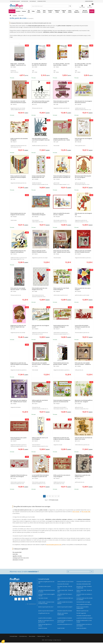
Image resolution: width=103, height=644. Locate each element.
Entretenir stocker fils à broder (65, 611)
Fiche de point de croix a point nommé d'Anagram (18, 438)
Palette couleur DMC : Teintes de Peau (65, 591)
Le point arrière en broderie (45, 618)
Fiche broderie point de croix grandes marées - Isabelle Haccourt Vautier (61, 364)
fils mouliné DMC (17, 552)
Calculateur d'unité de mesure (84, 616)
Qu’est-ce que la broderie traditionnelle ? (82, 608)
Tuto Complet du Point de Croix (84, 604)
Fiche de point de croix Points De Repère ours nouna (84, 438)
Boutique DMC (25, 1)
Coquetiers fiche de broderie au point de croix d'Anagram (19, 476)
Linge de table (64, 11)
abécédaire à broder (18, 560)
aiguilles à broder (17, 556)
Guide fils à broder (43, 628)
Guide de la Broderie (81, 628)
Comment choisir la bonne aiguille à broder (46, 595)
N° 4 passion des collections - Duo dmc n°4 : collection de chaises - (40, 65)
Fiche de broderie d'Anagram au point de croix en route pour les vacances (62, 177)
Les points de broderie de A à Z (65, 624)
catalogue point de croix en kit (21, 558)
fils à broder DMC (86, 512)
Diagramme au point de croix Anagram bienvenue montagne (62, 438)
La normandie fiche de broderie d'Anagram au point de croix (40, 476)
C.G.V (48, 636)
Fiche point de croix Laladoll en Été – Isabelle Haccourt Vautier (19, 401)
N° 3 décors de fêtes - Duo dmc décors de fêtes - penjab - (83, 64)
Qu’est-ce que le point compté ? (65, 607)
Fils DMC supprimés (81, 613)
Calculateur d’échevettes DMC (84, 584)
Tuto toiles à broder (43, 598)
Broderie (18, 11)
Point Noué (44, 11)
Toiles (33, 11)
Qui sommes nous (23, 636)
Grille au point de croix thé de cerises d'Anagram (40, 401)
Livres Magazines (77, 11)
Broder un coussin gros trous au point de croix (46, 621)
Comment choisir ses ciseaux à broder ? (65, 595)
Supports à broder (57, 11)
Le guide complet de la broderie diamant (65, 603)
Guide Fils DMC (61, 628)
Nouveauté (12, 11)
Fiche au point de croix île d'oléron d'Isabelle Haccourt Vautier (39, 252)
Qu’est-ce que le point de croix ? (46, 607)
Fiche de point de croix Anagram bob (83, 214)
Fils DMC (29, 11)
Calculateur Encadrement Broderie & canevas (47, 591)
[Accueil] (10, 15)
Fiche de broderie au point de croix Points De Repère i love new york (41, 140)
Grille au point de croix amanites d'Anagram (19, 139)
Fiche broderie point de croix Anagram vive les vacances (18, 214)
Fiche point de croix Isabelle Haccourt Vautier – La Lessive (18, 289)
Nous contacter (32, 636)
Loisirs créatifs (70, 11)
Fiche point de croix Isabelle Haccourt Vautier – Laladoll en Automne (83, 364)
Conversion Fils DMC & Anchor (84, 582)
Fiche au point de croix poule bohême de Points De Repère (18, 177)
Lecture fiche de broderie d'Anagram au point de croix (82, 326)
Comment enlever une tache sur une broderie (84, 625)
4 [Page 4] (53, 496)
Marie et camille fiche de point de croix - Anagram (61, 214)
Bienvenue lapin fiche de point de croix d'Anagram (83, 177)
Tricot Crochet (39, 11)
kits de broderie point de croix (54, 545)
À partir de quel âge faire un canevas (45, 625)
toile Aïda (15, 554)
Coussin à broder (50, 11)
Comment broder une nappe (83, 602)
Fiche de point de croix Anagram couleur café (83, 139)
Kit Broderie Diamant (15, 1)
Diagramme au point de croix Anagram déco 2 (83, 476)
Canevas (24, 11)
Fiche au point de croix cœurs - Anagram (83, 289)
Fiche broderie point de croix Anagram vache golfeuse (18, 251)
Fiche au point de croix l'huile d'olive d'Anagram (61, 289)
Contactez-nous (89, 1)
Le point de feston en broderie (65, 618)
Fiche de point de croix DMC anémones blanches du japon (18, 102)
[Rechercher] (70, 6)
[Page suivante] (56, 496)
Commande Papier (41, 1)
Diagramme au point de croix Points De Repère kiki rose (18, 326)
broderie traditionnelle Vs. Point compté (84, 621)
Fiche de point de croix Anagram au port (41, 326)
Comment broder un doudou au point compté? (65, 621)
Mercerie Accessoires (85, 11)
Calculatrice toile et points (44, 586)
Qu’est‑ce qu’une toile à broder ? (46, 611)
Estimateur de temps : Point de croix (65, 587)
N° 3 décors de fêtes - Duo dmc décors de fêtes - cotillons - (62, 64)
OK (92, 571)
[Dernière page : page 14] (59, 496)
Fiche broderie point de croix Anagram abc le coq (40, 289)
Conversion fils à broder (63, 584)
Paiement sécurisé (41, 636)
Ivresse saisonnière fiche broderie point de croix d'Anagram (39, 177)
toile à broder (76, 512)
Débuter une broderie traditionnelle (63, 614)
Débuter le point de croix (82, 611)
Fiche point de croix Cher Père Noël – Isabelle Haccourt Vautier (62, 251)
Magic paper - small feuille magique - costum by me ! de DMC (18, 65)
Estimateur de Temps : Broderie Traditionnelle (84, 587)
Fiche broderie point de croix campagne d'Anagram (61, 326)
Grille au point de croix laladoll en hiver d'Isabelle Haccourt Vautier (83, 252)
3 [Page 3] (50, 496)
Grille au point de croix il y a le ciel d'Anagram (40, 438)
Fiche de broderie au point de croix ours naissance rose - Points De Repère (61, 102)
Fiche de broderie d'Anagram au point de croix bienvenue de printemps (62, 402)
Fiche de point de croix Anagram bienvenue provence (83, 102)
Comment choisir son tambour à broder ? (84, 595)
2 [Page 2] (47, 496)
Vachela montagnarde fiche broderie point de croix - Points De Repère (62, 140)
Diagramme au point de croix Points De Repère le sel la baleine (19, 364)
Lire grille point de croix (44, 613)
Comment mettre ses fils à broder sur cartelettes (84, 599)
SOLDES (92, 11)
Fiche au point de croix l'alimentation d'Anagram (39, 214)
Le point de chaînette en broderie (84, 618)
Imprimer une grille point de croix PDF (46, 582)
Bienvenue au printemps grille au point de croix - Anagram (84, 401)
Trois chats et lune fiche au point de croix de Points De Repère (41, 102)
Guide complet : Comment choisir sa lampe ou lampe (46, 603)
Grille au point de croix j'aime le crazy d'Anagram (62, 476)
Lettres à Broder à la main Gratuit (65, 582)
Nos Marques (33, 1)
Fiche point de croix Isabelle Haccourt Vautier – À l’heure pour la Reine (41, 364)
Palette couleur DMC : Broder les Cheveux (84, 591)
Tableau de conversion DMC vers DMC (65, 599)
